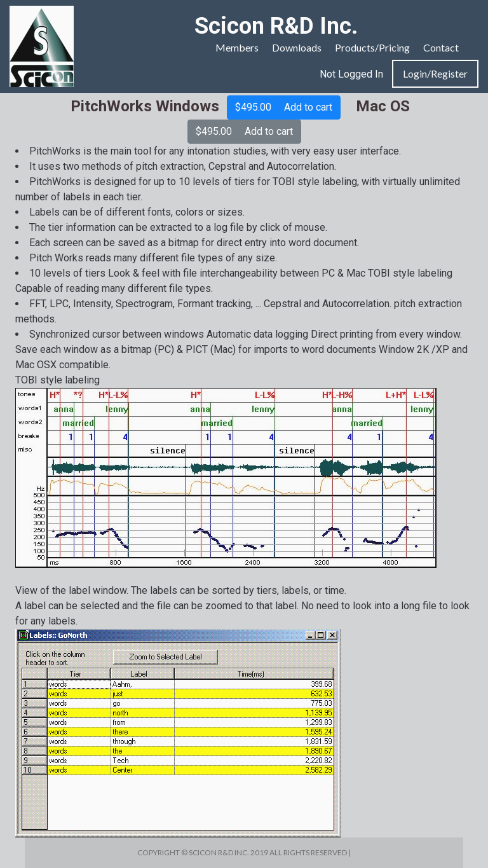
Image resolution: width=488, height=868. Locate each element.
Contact (441, 47)
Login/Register (435, 73)
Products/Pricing (372, 47)
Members (237, 47)
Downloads (297, 47)
